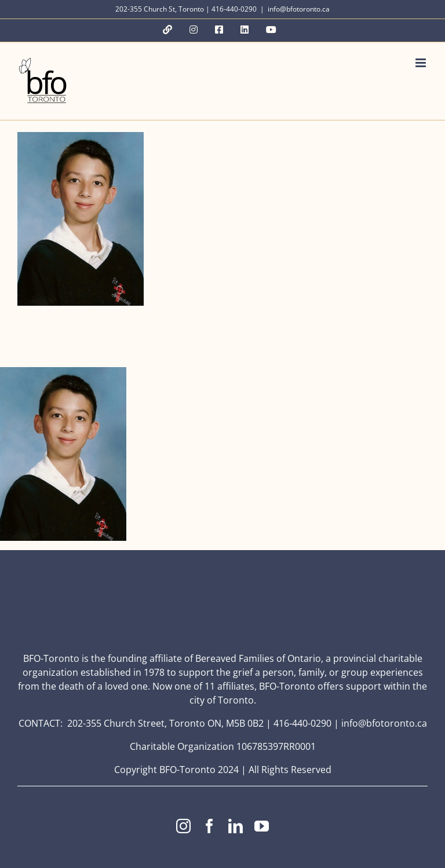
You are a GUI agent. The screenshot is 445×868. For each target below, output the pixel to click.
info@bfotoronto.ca (299, 9)
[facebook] (209, 826)
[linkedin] (236, 826)
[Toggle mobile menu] (422, 63)
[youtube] (262, 826)
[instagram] (183, 826)
